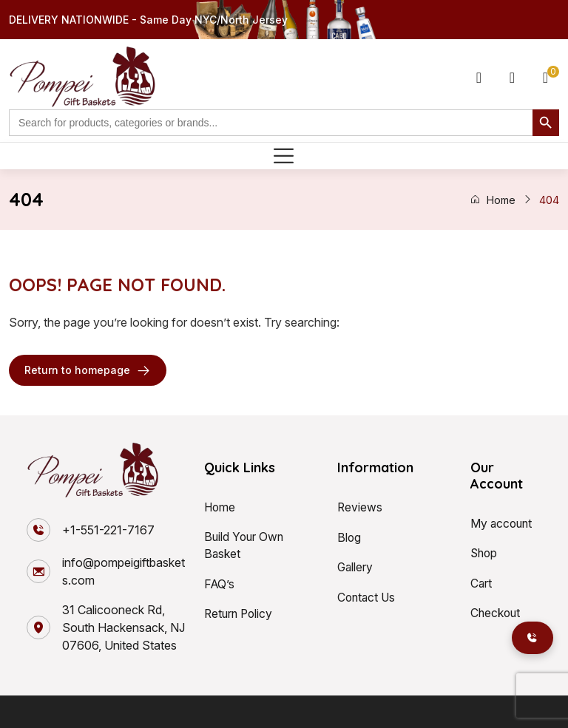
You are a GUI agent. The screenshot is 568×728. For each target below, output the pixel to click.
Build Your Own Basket (245, 545)
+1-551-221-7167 (108, 530)
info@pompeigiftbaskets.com (124, 571)
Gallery (356, 566)
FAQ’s (220, 584)
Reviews (360, 507)
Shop (485, 553)
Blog (349, 537)
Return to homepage (88, 370)
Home (493, 200)
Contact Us (368, 596)
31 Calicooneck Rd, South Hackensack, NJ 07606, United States (124, 627)
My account (503, 523)
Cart (481, 582)
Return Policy (240, 613)
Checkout (496, 612)
